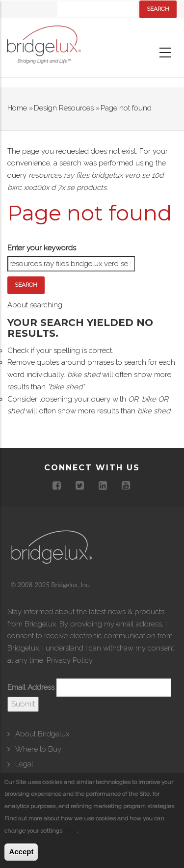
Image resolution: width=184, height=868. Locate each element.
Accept (21, 852)
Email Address (31, 687)
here (70, 831)
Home (17, 108)
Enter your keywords (42, 248)
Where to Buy (38, 749)
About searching (35, 305)
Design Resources (64, 108)
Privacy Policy (69, 660)
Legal (24, 764)
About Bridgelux (42, 734)
